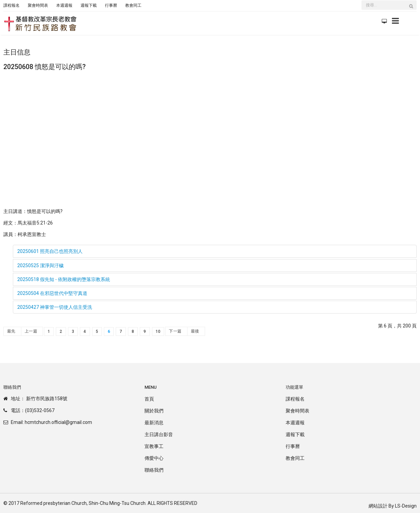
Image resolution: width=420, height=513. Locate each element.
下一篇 (175, 331)
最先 (11, 331)
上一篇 (31, 331)
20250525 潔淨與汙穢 (40, 265)
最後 (195, 331)
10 (158, 332)
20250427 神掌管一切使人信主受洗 (55, 307)
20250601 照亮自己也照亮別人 (50, 251)
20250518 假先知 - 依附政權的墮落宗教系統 (64, 279)
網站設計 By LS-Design (393, 506)
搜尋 (413, 9)
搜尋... (362, 1)
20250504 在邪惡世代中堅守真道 (52, 293)
